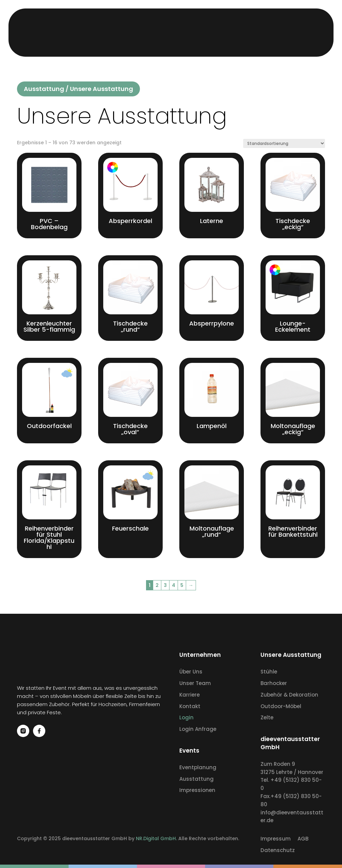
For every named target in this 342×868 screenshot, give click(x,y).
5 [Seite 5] (182, 585)
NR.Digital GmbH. (157, 838)
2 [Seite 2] (157, 585)
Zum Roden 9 (278, 764)
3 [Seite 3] (165, 585)
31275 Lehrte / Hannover (292, 772)
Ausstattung (44, 89)
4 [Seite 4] (174, 585)
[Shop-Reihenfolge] (284, 143)
